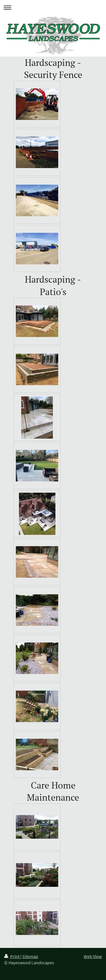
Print (12, 956)
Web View (93, 956)
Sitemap (30, 956)
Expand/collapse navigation (53, 7)
